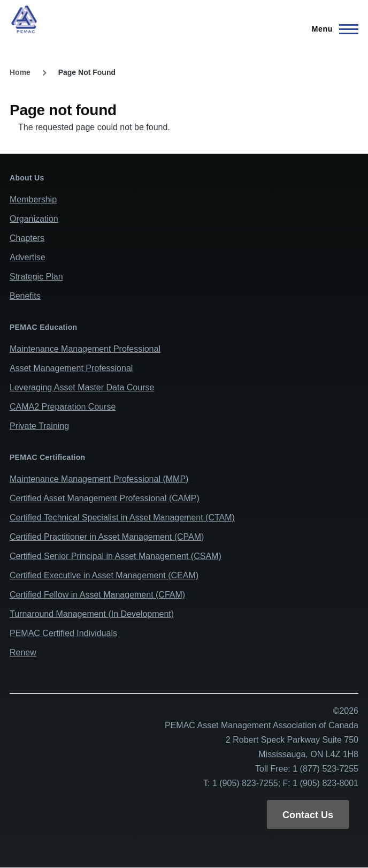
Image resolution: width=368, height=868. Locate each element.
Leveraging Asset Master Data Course (82, 387)
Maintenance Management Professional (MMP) (99, 479)
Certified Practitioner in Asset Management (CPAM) (107, 537)
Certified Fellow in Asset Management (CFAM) (97, 595)
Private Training (39, 426)
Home (20, 72)
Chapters (27, 238)
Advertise (28, 257)
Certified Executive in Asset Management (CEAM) (104, 575)
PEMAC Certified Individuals (63, 633)
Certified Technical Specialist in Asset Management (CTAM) (122, 518)
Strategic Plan (36, 277)
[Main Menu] (332, 29)
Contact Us (308, 815)
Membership (33, 199)
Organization (34, 219)
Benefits (25, 296)
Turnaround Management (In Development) (92, 614)
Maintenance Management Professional (85, 349)
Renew (23, 652)
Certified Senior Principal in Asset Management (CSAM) (116, 556)
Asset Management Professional (71, 368)
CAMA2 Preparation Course (63, 407)
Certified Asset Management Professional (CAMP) (105, 498)
